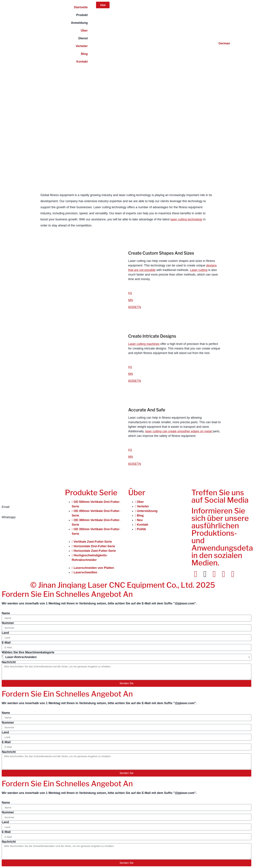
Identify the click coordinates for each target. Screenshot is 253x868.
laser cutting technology (186, 219)
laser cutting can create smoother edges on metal (178, 431)
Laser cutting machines (144, 344)
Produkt (82, 15)
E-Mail (6, 643)
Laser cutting (199, 270)
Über (84, 31)
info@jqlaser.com (23, 507)
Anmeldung (79, 23)
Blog (84, 54)
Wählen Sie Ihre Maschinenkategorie (28, 652)
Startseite (81, 7)
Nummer (8, 623)
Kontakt (82, 62)
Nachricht (9, 662)
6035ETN (135, 307)
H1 (130, 293)
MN (131, 300)
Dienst (83, 38)
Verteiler (82, 46)
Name (6, 613)
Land (5, 633)
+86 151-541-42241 (30, 517)
